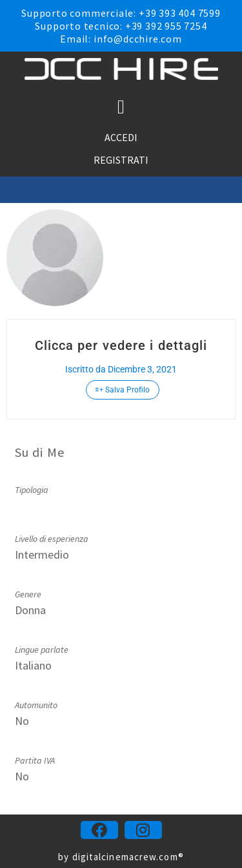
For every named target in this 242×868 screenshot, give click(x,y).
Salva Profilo (123, 390)
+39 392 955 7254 (166, 26)
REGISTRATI (121, 160)
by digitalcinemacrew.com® (121, 857)
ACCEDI (121, 137)
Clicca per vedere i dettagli (121, 345)
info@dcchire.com (138, 39)
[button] (121, 107)
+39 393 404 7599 (180, 13)
